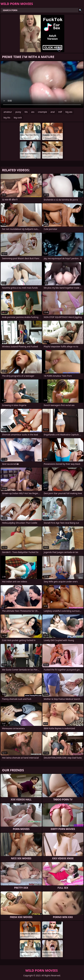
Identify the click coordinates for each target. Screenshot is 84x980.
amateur (8, 112)
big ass (69, 112)
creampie (42, 112)
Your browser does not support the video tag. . (42, 85)
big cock (18, 118)
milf (60, 112)
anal (53, 112)
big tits (7, 118)
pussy (18, 112)
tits (26, 112)
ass (33, 112)
